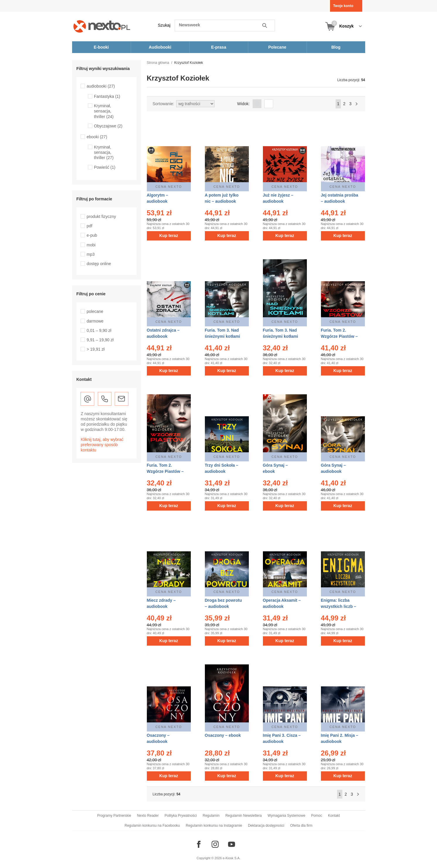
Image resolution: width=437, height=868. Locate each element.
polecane (95, 311)
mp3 (91, 254)
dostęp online (99, 264)
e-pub (92, 235)
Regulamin (211, 816)
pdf (90, 226)
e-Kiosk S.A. (232, 858)
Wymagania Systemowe (286, 816)
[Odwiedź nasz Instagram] (215, 844)
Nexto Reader (148, 816)
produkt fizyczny (101, 216)
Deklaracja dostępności (266, 826)
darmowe (95, 321)
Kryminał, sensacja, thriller (104, 111)
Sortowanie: (164, 104)
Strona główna (158, 63)
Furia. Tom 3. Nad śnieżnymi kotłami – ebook (281, 336)
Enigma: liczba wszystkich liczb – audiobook (339, 606)
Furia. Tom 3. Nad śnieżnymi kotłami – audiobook (223, 336)
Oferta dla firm (301, 826)
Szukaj (164, 25)
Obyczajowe (108, 126)
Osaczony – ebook (223, 735)
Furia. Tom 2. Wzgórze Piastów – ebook (165, 471)
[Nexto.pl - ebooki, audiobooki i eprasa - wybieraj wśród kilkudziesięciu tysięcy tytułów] (102, 26)
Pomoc (317, 816)
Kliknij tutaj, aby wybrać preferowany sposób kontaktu (102, 445)
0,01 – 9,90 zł (99, 330)
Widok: (243, 104)
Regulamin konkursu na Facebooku (152, 826)
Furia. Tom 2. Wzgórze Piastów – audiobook (339, 336)
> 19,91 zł (96, 349)
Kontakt (334, 816)
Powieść (105, 167)
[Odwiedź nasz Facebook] (199, 844)
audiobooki (101, 86)
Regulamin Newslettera (244, 816)
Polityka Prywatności (181, 816)
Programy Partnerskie (114, 816)
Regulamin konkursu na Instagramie (214, 826)
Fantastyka (107, 96)
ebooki (97, 137)
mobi (91, 245)
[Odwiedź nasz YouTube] (232, 844)
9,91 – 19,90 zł (100, 340)
